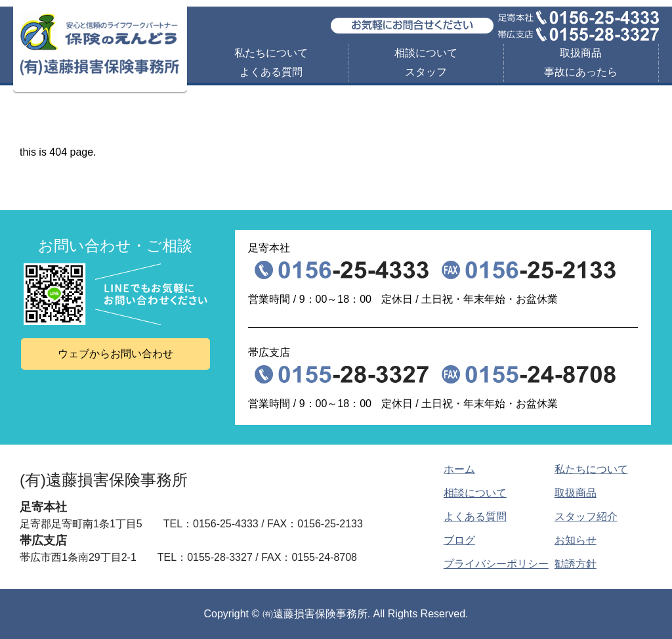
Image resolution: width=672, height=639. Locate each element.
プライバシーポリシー (496, 564)
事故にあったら (581, 72)
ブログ (459, 540)
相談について (426, 53)
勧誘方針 (576, 564)
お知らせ (576, 540)
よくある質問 (271, 72)
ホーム (459, 469)
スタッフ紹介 (586, 517)
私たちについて (271, 53)
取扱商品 (581, 53)
